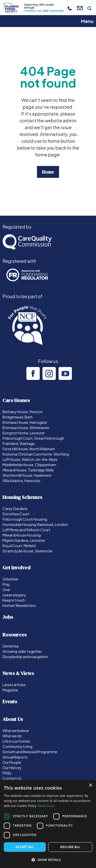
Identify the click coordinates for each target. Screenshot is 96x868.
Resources (15, 635)
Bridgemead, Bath (18, 417)
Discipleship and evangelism (25, 657)
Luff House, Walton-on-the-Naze (30, 459)
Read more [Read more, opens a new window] (46, 806)
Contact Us (12, 778)
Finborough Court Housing (25, 519)
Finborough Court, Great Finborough (33, 438)
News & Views (18, 673)
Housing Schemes (22, 497)
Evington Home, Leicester (24, 433)
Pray (6, 584)
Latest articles (14, 685)
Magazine (10, 690)
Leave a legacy (14, 595)
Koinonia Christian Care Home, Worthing (36, 454)
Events (10, 702)
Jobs (8, 617)
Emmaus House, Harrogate (25, 422)
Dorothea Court (16, 514)
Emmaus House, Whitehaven (26, 428)
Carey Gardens (15, 509)
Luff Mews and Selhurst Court (26, 530)
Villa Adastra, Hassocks (21, 481)
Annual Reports (15, 757)
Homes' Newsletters (19, 605)
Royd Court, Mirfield (19, 546)
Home (48, 172)
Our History (12, 768)
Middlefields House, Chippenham (29, 465)
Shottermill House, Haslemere (27, 475)
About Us (13, 719)
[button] (48, 860)
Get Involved (16, 568)
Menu (87, 21)
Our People (12, 762)
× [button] (90, 785)
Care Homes (16, 400)
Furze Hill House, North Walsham (29, 449)
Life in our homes (16, 741)
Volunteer (11, 579)
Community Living (17, 746)
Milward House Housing (22, 535)
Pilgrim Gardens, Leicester (24, 540)
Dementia (11, 646)
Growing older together (22, 651)
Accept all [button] (25, 847)
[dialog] (48, 824)
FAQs (7, 773)
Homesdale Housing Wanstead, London (35, 524)
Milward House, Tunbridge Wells (28, 470)
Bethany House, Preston (23, 412)
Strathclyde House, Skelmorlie (28, 551)
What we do (12, 736)
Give (6, 590)
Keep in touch (14, 600)
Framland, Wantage (19, 443)
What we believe (16, 731)
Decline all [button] (70, 847)
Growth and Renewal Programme (30, 752)
